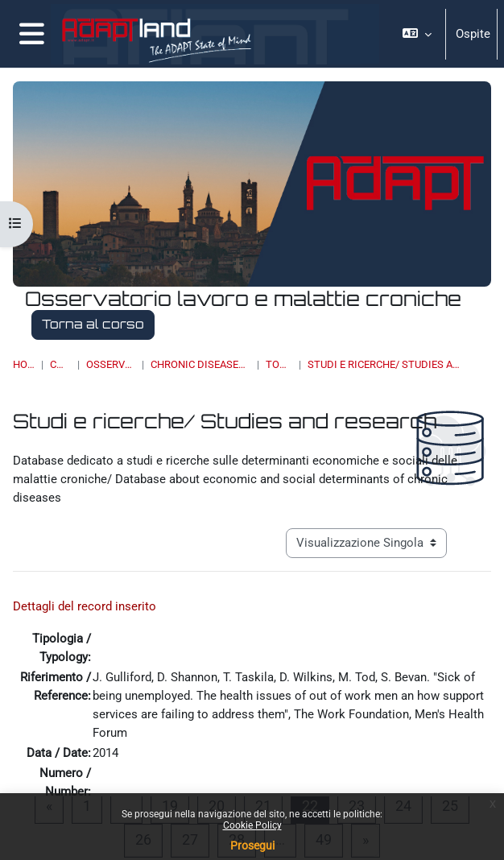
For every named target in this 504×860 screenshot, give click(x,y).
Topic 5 (279, 364)
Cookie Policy (252, 825)
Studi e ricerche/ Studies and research (387, 364)
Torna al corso (93, 324)
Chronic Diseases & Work (201, 364)
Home (24, 364)
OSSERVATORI (111, 364)
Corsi (60, 364)
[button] (417, 34)
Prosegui (252, 846)
